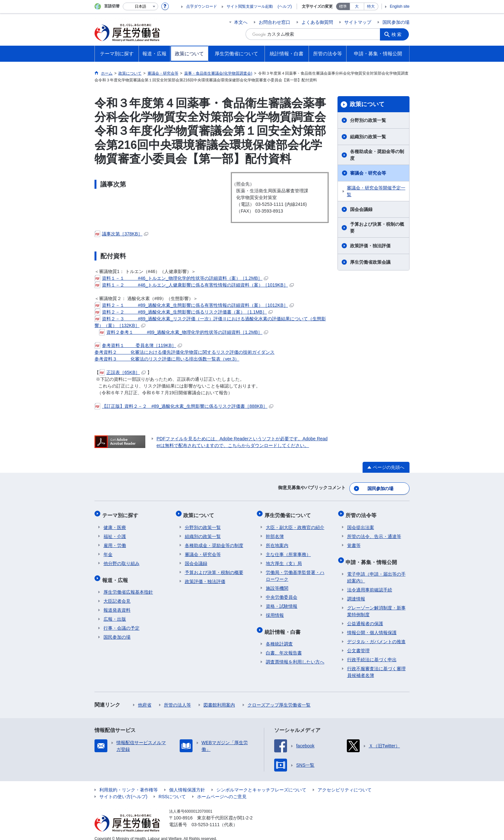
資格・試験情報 (282, 602)
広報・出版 (115, 612)
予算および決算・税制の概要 (377, 228)
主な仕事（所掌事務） (288, 550)
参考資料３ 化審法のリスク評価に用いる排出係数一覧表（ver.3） (167, 359)
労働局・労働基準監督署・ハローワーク (295, 572)
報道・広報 (116, 574)
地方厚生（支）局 (284, 559)
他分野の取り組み (122, 559)
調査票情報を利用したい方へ (295, 655)
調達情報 (356, 592)
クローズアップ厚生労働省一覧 (279, 698)
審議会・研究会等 (368, 173)
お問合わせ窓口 (274, 22)
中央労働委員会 (282, 593)
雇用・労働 (115, 541)
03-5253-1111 (206, 817)
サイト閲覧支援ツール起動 (250, 6)
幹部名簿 (275, 532)
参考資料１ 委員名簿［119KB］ (138, 345)
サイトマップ (358, 22)
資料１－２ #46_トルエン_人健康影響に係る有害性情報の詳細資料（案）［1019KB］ (194, 285)
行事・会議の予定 (122, 621)
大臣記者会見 (117, 594)
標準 (343, 6)
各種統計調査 (279, 637)
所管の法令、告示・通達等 (374, 532)
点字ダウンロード (202, 6)
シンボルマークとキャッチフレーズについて (261, 783)
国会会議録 (361, 209)
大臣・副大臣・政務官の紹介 (295, 523)
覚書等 (354, 541)
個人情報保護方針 (187, 783)
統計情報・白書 (284, 626)
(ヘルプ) (285, 6)
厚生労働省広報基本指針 (128, 585)
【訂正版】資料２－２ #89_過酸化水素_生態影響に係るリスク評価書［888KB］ (184, 406)
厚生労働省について (289, 512)
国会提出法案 (361, 523)
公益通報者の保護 (365, 616)
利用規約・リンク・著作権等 (129, 783)
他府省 (145, 698)
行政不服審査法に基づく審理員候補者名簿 (376, 665)
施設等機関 (277, 584)
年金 (108, 550)
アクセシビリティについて (345, 783)
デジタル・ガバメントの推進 (376, 635)
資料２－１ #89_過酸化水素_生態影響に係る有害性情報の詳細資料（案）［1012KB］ (194, 305)
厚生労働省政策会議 (370, 262)
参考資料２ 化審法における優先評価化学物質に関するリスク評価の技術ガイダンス (184, 352)
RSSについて (172, 790)
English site (400, 6)
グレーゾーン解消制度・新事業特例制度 (376, 604)
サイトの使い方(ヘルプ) (123, 790)
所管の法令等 (363, 512)
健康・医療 (115, 523)
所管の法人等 (177, 698)
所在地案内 (277, 541)
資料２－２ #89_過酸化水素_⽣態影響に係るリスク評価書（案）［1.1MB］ (184, 312)
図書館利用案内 (219, 698)
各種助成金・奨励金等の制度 (377, 155)
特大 (371, 6)
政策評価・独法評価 (370, 246)
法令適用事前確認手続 (370, 583)
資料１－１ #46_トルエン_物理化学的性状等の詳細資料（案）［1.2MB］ (181, 278)
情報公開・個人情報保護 (372, 625)
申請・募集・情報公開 (373, 556)
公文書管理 (358, 644)
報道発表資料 (117, 603)
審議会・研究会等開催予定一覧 (376, 191)
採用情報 (275, 611)
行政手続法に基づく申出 (372, 653)
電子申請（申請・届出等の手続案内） (376, 570)
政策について (367, 104)
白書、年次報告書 (284, 646)
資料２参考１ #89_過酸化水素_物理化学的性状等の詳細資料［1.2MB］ (184, 332)
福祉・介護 (115, 532)
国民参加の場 (396, 22)
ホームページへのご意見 (222, 790)
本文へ (241, 22)
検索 (398, 34)
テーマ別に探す (122, 512)
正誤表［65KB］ (122, 372)
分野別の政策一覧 (368, 120)
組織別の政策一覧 (368, 137)
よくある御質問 (317, 22)
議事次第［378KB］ (121, 234)
